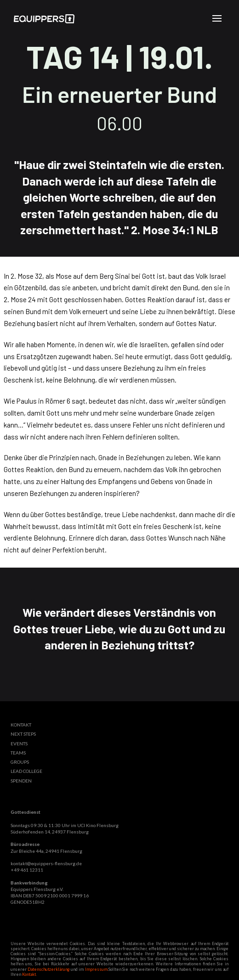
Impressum (96, 969)
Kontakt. (29, 974)
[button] (217, 18)
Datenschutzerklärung (48, 969)
